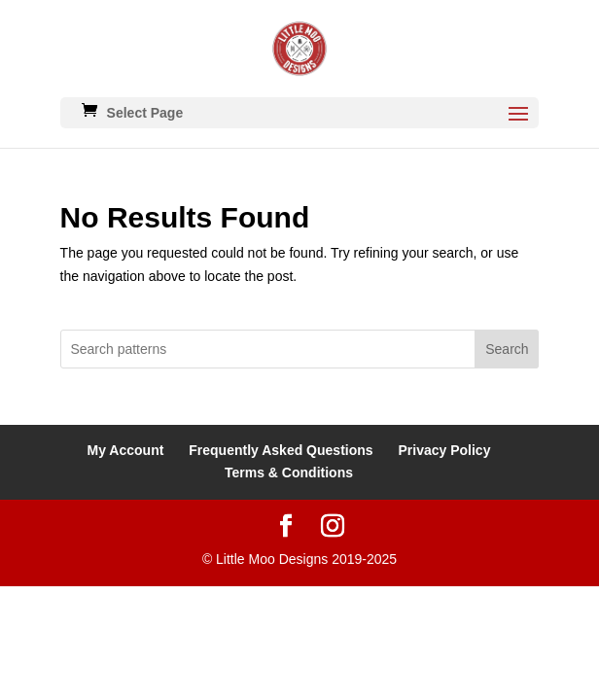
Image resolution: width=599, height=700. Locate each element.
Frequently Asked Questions (281, 450)
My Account (126, 450)
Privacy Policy (444, 450)
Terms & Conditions (289, 472)
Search (507, 349)
